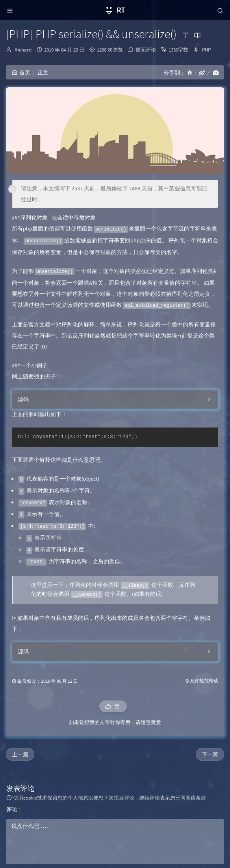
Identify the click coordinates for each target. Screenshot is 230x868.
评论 (14, 809)
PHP (206, 50)
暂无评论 (146, 50)
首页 (21, 72)
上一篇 (20, 754)
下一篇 (210, 754)
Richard (23, 50)
